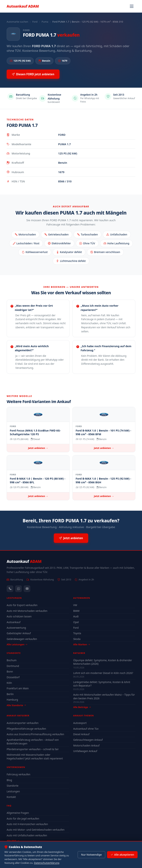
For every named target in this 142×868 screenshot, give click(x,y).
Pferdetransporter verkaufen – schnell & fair (33, 749)
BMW (76, 611)
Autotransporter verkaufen (23, 723)
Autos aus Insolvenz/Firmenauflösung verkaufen (35, 734)
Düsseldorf (13, 677)
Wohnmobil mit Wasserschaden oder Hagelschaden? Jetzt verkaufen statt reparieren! (35, 757)
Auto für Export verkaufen (22, 605)
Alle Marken (82, 644)
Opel (76, 622)
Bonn (10, 671)
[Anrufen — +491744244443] (10, 589)
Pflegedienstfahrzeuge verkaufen (26, 729)
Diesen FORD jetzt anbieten (33, 74)
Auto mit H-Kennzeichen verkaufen (27, 824)
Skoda (77, 639)
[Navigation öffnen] (132, 6)
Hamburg (12, 700)
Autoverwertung (16, 628)
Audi (76, 616)
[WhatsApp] (18, 589)
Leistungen (13, 791)
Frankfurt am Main (18, 688)
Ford (35, 22)
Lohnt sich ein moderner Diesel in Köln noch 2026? (103, 673)
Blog (9, 780)
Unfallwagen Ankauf (85, 751)
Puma (45, 22)
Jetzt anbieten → (38, 448)
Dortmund (13, 666)
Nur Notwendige (91, 855)
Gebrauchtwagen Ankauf (88, 740)
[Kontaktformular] (27, 589)
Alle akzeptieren (122, 855)
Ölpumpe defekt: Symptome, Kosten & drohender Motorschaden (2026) (103, 662)
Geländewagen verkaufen (22, 639)
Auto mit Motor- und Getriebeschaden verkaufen (36, 830)
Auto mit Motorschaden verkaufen (27, 611)
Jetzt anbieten (71, 538)
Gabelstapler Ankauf (19, 633)
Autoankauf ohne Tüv (86, 729)
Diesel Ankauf (81, 734)
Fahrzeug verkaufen (18, 774)
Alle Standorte (16, 705)
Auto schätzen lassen (19, 616)
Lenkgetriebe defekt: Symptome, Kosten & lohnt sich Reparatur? (102, 684)
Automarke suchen (17, 22)
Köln (9, 683)
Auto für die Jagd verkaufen (23, 819)
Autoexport (80, 723)
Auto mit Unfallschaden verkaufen (27, 835)
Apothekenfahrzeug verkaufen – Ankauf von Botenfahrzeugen (33, 742)
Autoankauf (23, 6)
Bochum (12, 660)
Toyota (77, 633)
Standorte (13, 786)
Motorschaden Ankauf (86, 745)
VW (75, 605)
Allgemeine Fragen (18, 813)
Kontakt (11, 797)
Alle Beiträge (82, 707)
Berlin (10, 694)
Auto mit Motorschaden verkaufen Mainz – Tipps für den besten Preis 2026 (104, 696)
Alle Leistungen (17, 644)
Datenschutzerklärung (47, 863)
